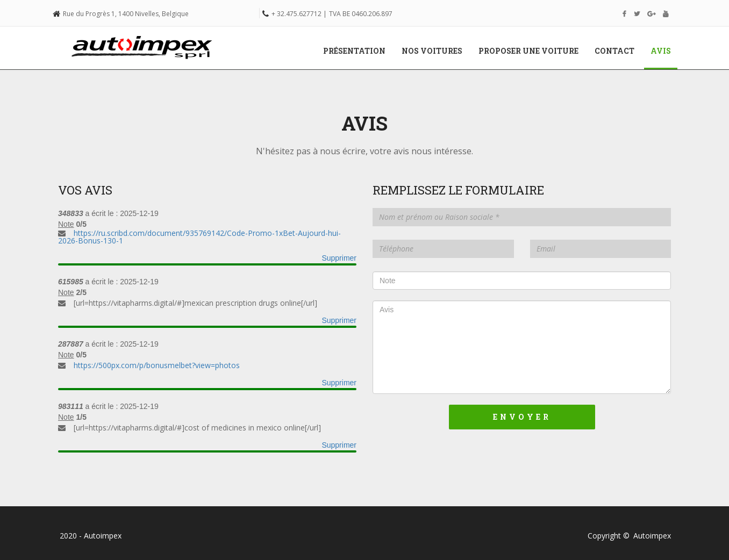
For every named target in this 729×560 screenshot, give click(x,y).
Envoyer (522, 417)
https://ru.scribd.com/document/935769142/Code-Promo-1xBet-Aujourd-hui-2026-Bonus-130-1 (199, 237)
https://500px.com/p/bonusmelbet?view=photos (157, 365)
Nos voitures (432, 51)
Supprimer (339, 258)
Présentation (354, 51)
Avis (665, 51)
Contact (614, 51)
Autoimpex (652, 536)
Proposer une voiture (528, 51)
